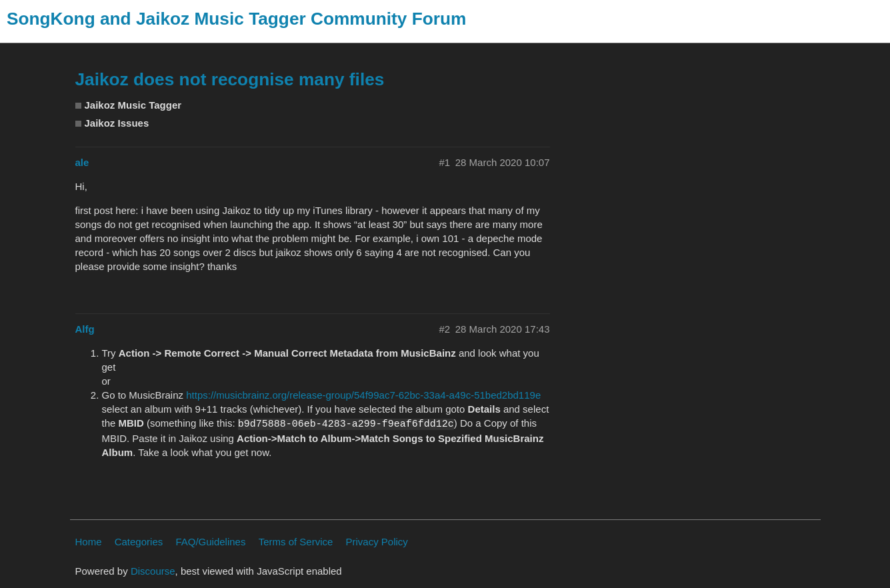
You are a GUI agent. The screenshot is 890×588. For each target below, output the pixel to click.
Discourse (153, 571)
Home (89, 542)
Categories (139, 542)
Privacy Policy (377, 542)
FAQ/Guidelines (210, 542)
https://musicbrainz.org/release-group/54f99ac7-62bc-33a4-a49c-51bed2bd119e (363, 395)
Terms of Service (296, 542)
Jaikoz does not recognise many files (230, 79)
